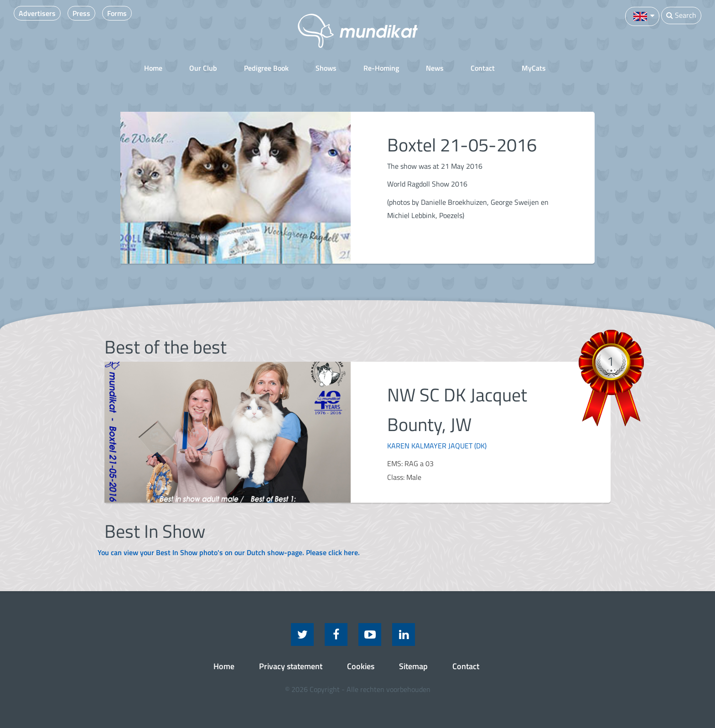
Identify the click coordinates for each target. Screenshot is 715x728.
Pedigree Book (266, 68)
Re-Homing (381, 68)
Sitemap (413, 666)
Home (153, 68)
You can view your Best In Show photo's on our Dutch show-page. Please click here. (229, 552)
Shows (326, 68)
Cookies (361, 666)
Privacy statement (291, 666)
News (435, 68)
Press (81, 13)
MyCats (534, 68)
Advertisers (37, 13)
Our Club (203, 68)
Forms (117, 13)
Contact (483, 68)
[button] (642, 16)
